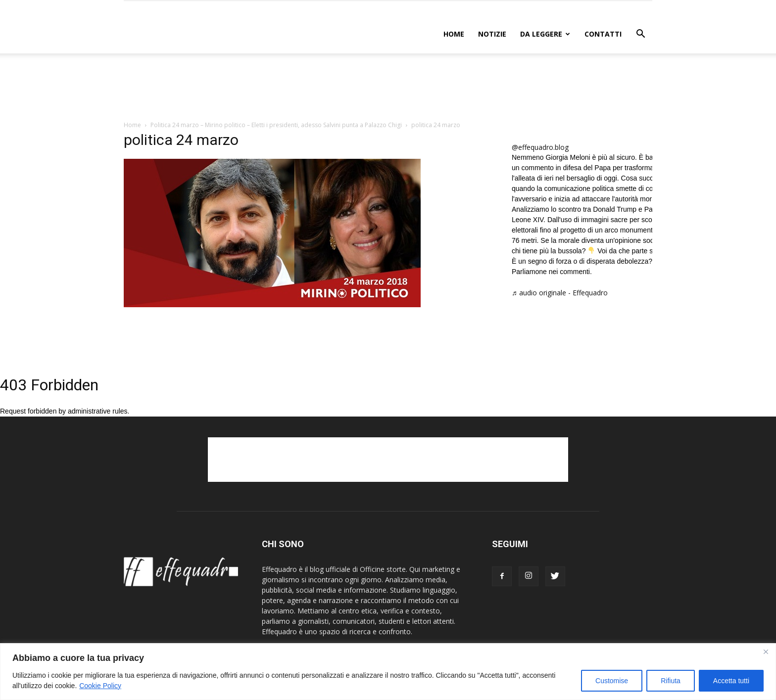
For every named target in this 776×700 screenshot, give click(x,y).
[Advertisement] (388, 88)
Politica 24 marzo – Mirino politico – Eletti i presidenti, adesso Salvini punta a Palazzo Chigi (276, 125)
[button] (640, 35)
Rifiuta (671, 681)
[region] (388, 672)
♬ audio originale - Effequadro (560, 293)
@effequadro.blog (540, 147)
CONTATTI (603, 34)
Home (454, 34)
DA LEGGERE (545, 34)
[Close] (766, 652)
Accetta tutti (731, 681)
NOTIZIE (492, 34)
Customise (612, 681)
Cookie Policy (100, 686)
